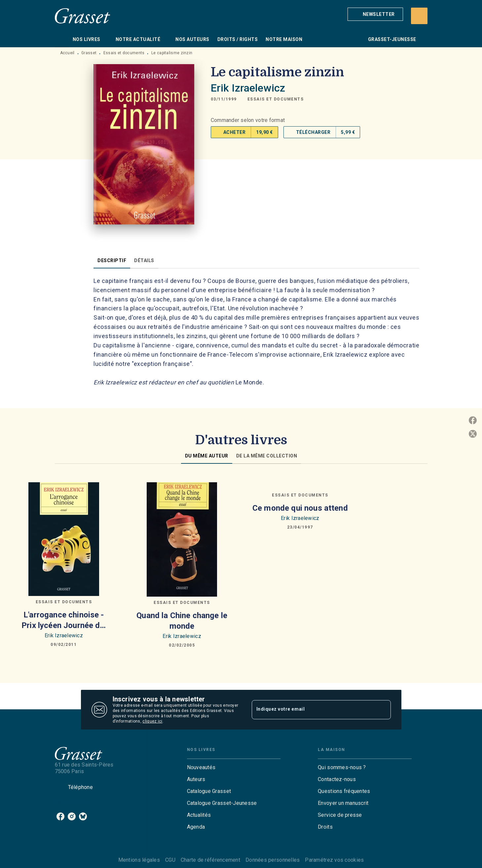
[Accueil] (83, 16)
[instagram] (72, 816)
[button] (375, 14)
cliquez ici (152, 721)
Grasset (89, 53)
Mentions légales (139, 860)
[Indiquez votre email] (313, 710)
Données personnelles (273, 860)
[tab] (62, 39)
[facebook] (60, 816)
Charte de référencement (210, 860)
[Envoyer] (383, 710)
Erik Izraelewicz (248, 88)
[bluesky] (83, 816)
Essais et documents (124, 53)
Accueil (67, 53)
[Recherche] (419, 16)
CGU (170, 860)
